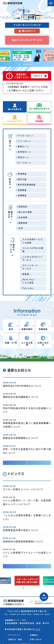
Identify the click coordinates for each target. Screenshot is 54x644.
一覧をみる (37, 76)
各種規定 (34, 632)
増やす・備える (10, 215)
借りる (10, 143)
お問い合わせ (36, 636)
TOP (44, 595)
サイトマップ (14, 632)
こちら (37, 626)
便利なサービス (10, 248)
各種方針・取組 (15, 636)
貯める (10, 181)
